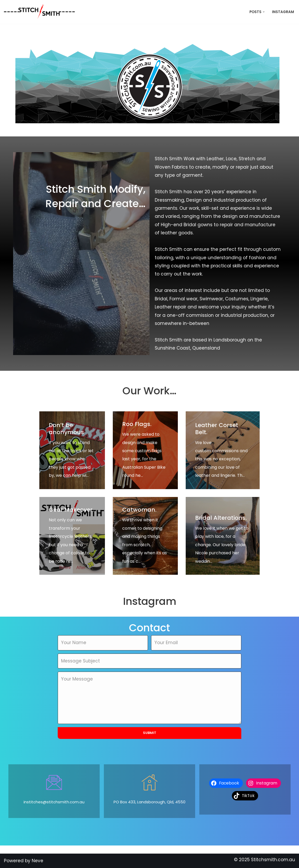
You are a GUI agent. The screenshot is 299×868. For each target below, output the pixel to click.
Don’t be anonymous (66, 429)
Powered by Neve (24, 861)
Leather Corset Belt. (217, 429)
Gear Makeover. (71, 510)
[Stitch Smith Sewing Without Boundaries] (41, 12)
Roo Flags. (137, 424)
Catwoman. (139, 510)
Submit (150, 733)
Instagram (283, 12)
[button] (264, 12)
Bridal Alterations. (221, 518)
